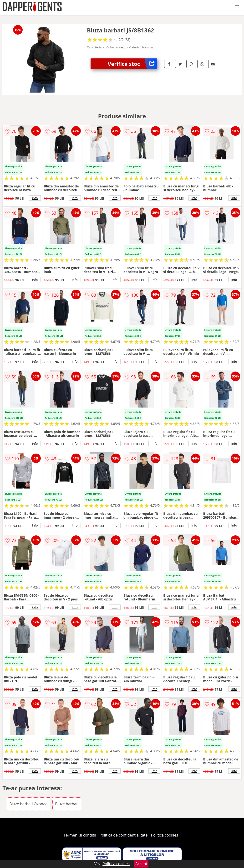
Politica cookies (165, 835)
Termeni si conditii (80, 835)
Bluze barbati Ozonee (28, 804)
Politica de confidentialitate (124, 835)
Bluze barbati (67, 804)
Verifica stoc (132, 64)
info (35, 198)
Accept (141, 864)
